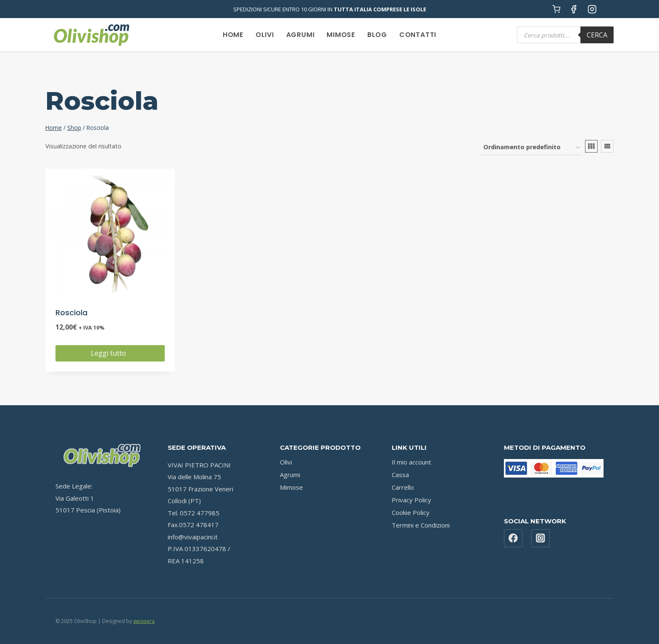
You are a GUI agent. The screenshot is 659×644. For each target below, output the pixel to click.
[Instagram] (592, 9)
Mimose (341, 35)
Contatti (418, 35)
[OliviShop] (91, 35)
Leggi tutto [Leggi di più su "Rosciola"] (110, 353)
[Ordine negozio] (531, 148)
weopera (144, 621)
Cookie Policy (411, 512)
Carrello (403, 487)
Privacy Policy (411, 500)
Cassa (400, 475)
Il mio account (411, 462)
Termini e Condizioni (421, 525)
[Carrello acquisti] (556, 9)
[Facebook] (574, 9)
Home (233, 35)
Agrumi (301, 35)
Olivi (265, 35)
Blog (377, 35)
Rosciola (71, 313)
